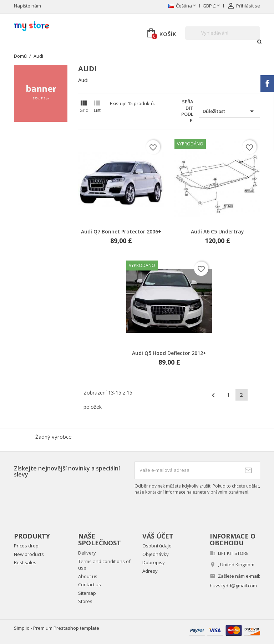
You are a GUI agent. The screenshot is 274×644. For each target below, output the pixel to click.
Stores (85, 601)
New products (29, 554)
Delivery (87, 553)
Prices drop (26, 546)
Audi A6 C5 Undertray (217, 231)
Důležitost (230, 111)
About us (88, 576)
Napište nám (27, 6)
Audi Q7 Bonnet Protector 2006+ (121, 231)
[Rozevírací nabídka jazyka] (183, 6)
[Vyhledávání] (223, 33)
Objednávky (156, 554)
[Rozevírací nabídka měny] (212, 6)
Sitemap (87, 593)
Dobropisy (154, 562)
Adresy (150, 571)
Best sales (25, 562)
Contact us (90, 584)
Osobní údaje (157, 546)
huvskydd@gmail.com (233, 586)
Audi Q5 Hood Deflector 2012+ (169, 353)
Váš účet (158, 536)
